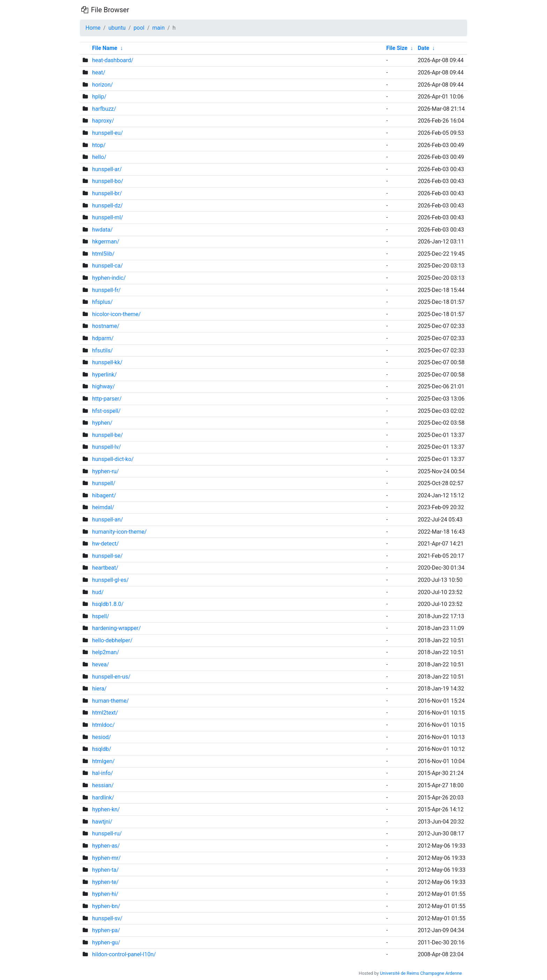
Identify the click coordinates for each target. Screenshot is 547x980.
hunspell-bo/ (108, 181)
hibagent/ (104, 495)
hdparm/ (103, 338)
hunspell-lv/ (107, 447)
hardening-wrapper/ (117, 628)
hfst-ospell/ (106, 411)
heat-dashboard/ (113, 60)
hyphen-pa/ (106, 930)
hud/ (98, 592)
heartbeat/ (105, 568)
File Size (397, 48)
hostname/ (106, 326)
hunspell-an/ (108, 520)
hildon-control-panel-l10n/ (124, 954)
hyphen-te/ (105, 882)
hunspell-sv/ (107, 918)
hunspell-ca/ (107, 266)
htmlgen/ (103, 761)
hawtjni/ (102, 822)
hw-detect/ (106, 544)
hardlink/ (103, 798)
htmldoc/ (103, 725)
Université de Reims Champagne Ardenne (421, 973)
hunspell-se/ (107, 556)
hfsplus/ (102, 302)
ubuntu (117, 28)
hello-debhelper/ (112, 640)
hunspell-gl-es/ (110, 580)
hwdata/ (102, 230)
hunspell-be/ (107, 435)
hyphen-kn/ (106, 809)
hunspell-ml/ (108, 217)
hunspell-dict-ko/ (113, 459)
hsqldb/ (102, 749)
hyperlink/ (104, 375)
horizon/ (103, 85)
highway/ (103, 386)
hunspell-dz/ (107, 206)
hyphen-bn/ (106, 906)
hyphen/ (102, 423)
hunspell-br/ (107, 193)
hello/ (99, 157)
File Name (105, 48)
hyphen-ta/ (105, 870)
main (159, 28)
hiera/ (99, 689)
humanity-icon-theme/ (119, 532)
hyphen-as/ (106, 846)
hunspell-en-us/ (111, 677)
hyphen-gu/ (106, 942)
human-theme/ (110, 701)
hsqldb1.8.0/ (108, 604)
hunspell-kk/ (107, 362)
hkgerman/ (106, 242)
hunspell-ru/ (107, 833)
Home (93, 28)
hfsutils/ (102, 350)
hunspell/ (104, 483)
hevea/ (101, 664)
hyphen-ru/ (106, 471)
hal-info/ (103, 773)
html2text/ (105, 713)
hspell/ (101, 616)
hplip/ (99, 97)
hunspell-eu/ (107, 133)
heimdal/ (103, 507)
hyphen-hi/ (105, 894)
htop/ (99, 145)
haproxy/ (103, 121)
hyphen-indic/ (109, 278)
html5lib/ (103, 254)
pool (139, 28)
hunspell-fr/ (106, 290)
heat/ (99, 72)
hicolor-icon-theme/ (116, 314)
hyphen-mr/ (106, 858)
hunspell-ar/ (107, 169)
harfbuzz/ (104, 109)
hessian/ (103, 785)
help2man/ (106, 652)
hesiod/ (102, 737)
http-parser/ (107, 399)
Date (423, 48)
